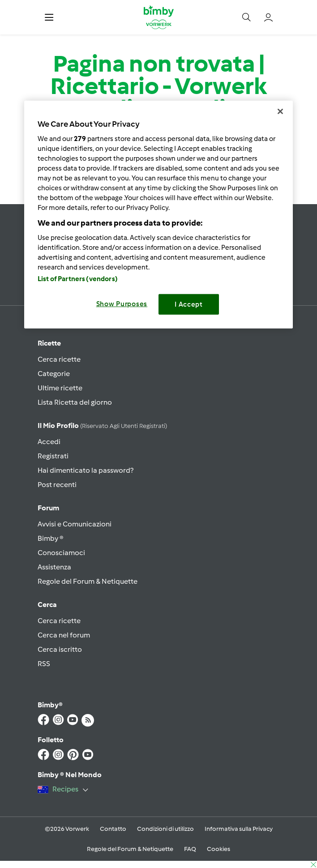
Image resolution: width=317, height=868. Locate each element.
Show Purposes (122, 304)
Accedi (49, 442)
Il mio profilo (102, 425)
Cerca (47, 605)
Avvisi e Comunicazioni (75, 524)
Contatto (113, 829)
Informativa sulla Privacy (239, 829)
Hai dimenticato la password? (86, 470)
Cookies (218, 849)
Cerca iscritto (60, 649)
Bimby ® (51, 538)
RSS (44, 664)
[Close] (280, 111)
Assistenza (54, 567)
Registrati (53, 456)
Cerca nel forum (64, 635)
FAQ (190, 849)
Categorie (54, 374)
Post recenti (57, 485)
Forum (48, 508)
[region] (158, 215)
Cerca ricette (59, 359)
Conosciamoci (61, 553)
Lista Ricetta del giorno (75, 402)
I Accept (189, 304)
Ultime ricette (60, 388)
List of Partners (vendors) (78, 278)
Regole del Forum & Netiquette (88, 581)
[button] (49, 17)
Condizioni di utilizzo (165, 829)
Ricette (49, 343)
